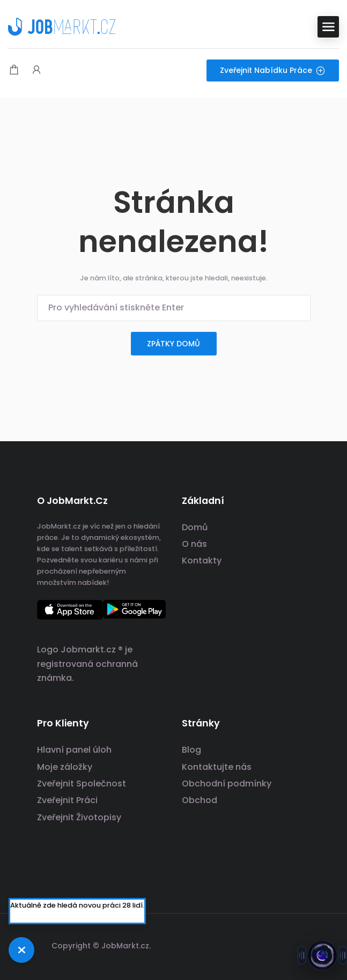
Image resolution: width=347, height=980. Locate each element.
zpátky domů (173, 344)
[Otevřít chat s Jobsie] (322, 955)
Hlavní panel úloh (74, 750)
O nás (194, 544)
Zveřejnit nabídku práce (273, 70)
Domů (195, 527)
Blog (191, 750)
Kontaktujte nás (217, 767)
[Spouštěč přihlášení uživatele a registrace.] (36, 70)
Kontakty (202, 560)
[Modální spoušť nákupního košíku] (14, 70)
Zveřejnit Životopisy (79, 817)
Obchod (200, 800)
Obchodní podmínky (227, 784)
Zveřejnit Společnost (82, 784)
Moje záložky (65, 767)
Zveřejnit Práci (67, 800)
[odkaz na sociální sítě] (301, 944)
